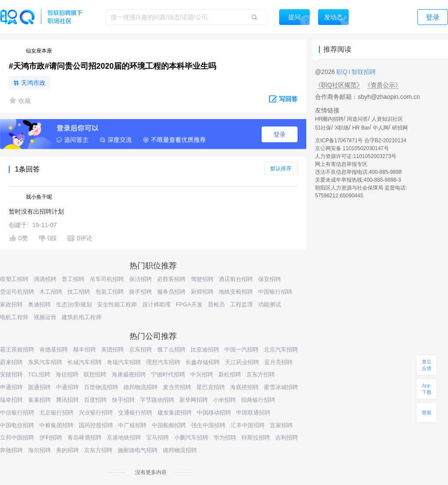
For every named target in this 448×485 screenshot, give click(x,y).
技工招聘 (79, 292)
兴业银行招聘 (96, 413)
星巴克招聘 (211, 387)
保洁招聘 (140, 279)
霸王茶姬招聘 (17, 350)
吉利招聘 (287, 438)
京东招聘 (140, 350)
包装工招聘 (110, 292)
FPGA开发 (189, 304)
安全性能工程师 (117, 304)
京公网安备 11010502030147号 (352, 148)
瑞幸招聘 (11, 400)
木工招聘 (51, 292)
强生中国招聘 (208, 425)
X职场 (342, 128)
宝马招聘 (157, 438)
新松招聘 (230, 374)
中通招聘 (67, 387)
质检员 (216, 304)
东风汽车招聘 (45, 362)
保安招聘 (269, 279)
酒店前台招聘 (236, 279)
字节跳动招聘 (157, 400)
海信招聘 (67, 374)
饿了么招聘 (171, 350)
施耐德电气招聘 (138, 450)
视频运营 (45, 317)
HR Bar (361, 128)
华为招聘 (225, 438)
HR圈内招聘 (329, 119)
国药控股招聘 (96, 425)
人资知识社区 (387, 119)
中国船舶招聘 (169, 425)
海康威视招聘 (129, 374)
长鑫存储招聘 (203, 362)
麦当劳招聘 (177, 387)
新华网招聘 (194, 400)
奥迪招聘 (39, 304)
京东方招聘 (261, 374)
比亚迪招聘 (205, 350)
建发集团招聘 (175, 413)
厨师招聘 (202, 292)
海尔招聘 (39, 450)
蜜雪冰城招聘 (281, 387)
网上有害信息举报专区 (341, 164)
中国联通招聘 (253, 413)
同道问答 (357, 119)
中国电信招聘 (17, 425)
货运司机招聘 (17, 292)
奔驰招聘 (11, 450)
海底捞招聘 (244, 387)
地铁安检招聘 (236, 292)
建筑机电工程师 (82, 317)
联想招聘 (95, 374)
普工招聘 (73, 279)
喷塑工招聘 (14, 279)
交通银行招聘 (135, 413)
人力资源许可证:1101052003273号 (356, 156)
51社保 (323, 128)
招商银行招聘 (258, 400)
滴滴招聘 (45, 279)
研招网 (400, 128)
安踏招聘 (11, 374)
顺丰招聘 (84, 350)
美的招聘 (67, 450)
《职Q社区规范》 (339, 85)
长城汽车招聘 (84, 362)
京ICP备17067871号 (339, 141)
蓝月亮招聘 (278, 362)
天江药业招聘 (242, 362)
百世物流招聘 (101, 387)
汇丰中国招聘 (248, 425)
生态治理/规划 (74, 304)
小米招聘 (224, 400)
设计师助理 (156, 304)
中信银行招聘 (17, 413)
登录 (280, 134)
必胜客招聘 (171, 279)
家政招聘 (11, 304)
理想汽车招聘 (163, 362)
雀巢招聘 (39, 400)
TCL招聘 (39, 374)
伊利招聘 (51, 438)
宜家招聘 (281, 425)
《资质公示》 (383, 85)
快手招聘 (123, 400)
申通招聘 (11, 387)
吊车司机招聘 (107, 279)
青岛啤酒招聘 (84, 438)
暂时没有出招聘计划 (36, 211)
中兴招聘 (202, 374)
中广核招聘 (132, 425)
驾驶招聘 (202, 279)
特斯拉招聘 (256, 438)
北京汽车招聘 (281, 350)
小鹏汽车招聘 (191, 438)
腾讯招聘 (67, 400)
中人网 (381, 128)
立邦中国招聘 (17, 438)
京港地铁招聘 (124, 438)
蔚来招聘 (11, 362)
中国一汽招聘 (241, 350)
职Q (343, 72)
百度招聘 (95, 400)
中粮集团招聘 (56, 425)
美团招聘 (112, 350)
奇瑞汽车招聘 (124, 362)
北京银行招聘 (56, 413)
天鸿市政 (33, 83)
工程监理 (241, 304)
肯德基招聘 (54, 350)
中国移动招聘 (214, 413)
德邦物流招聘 (140, 387)
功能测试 (269, 304)
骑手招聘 (140, 292)
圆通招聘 (39, 387)
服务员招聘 (171, 292)
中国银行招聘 (275, 292)
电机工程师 (14, 317)
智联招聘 (363, 72)
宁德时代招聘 (168, 374)
